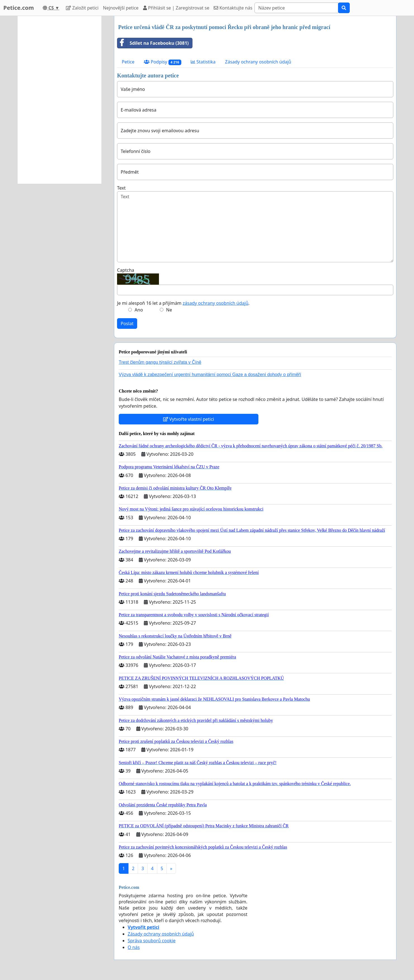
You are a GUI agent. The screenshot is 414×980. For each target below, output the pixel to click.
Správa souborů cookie (152, 941)
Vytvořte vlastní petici (189, 419)
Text (121, 188)
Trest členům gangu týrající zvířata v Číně (160, 362)
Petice (128, 62)
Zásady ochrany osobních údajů (258, 62)
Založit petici (82, 8)
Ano (139, 310)
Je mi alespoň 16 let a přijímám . (183, 303)
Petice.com (19, 8)
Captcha (126, 270)
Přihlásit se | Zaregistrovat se (176, 8)
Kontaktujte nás (233, 8)
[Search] (296, 8)
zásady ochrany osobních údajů (216, 303)
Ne (169, 310)
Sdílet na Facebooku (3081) (153, 43)
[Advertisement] (60, 100)
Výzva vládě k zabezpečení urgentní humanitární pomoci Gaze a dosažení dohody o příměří (210, 375)
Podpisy (162, 62)
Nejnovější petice (121, 8)
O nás (134, 947)
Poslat (127, 323)
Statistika (203, 62)
